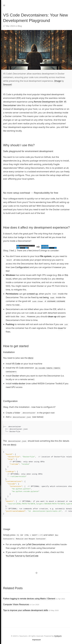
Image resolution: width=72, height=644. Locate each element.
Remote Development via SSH (48, 102)
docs (30, 357)
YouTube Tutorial (14, 555)
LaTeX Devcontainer (35, 543)
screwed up (32, 294)
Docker (16, 375)
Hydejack (58, 635)
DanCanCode (32, 555)
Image (58, 81)
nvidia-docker (19, 383)
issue (60, 327)
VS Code (16, 363)
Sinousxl (7, 85)
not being (47, 297)
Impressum (37, 638)
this (60, 275)
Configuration (22, 267)
